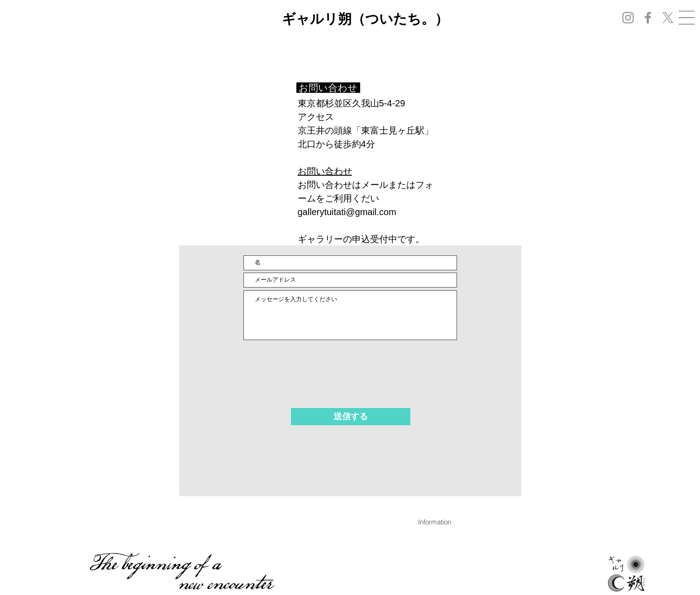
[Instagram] (628, 18)
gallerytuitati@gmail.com (347, 212)
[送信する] (351, 417)
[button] (687, 18)
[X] (668, 18)
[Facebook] (648, 18)
